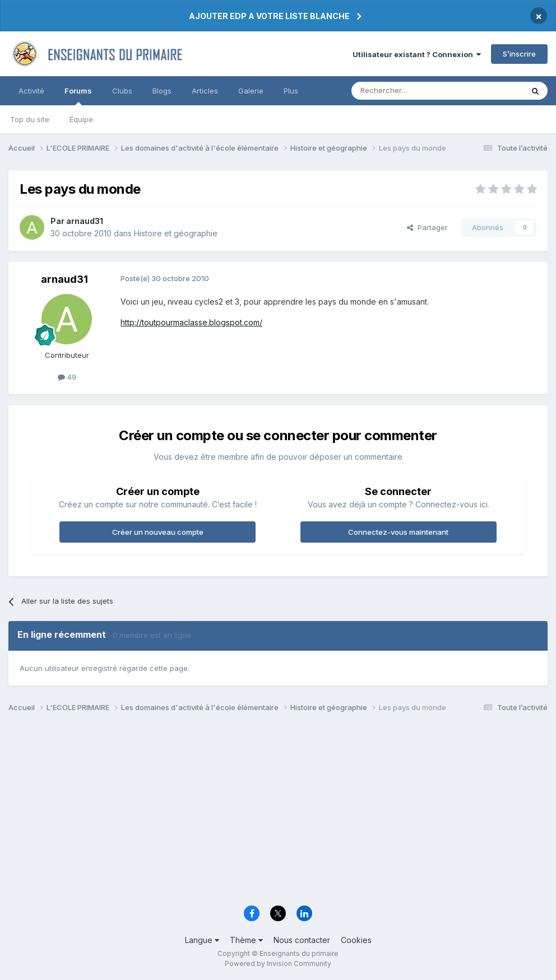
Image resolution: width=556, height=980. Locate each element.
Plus (291, 91)
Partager (427, 227)
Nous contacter (302, 940)
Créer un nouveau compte (158, 532)
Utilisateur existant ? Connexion (417, 54)
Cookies (356, 940)
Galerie (251, 91)
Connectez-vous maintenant (398, 532)
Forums (78, 96)
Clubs (122, 91)
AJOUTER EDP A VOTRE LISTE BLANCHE (269, 16)
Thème (246, 940)
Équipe (81, 119)
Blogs (162, 91)
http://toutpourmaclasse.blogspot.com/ (191, 322)
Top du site (30, 119)
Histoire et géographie (176, 233)
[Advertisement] (278, 812)
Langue (202, 940)
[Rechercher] (413, 91)
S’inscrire (519, 54)
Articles (205, 91)
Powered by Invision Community (278, 963)
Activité (31, 91)
